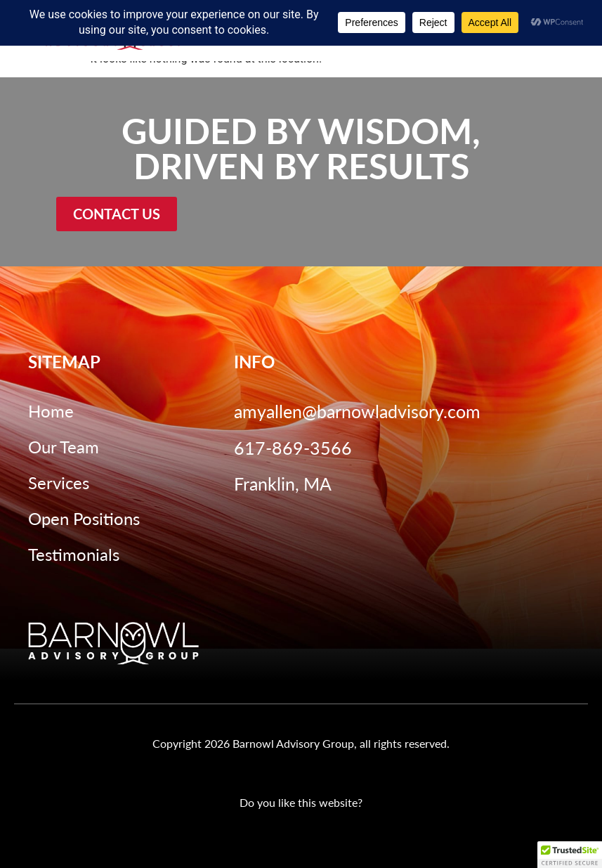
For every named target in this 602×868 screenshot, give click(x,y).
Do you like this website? (301, 802)
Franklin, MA (283, 483)
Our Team (64, 446)
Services (59, 482)
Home (51, 410)
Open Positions (84, 518)
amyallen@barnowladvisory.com (357, 411)
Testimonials (74, 554)
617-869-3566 (293, 447)
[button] (570, 855)
